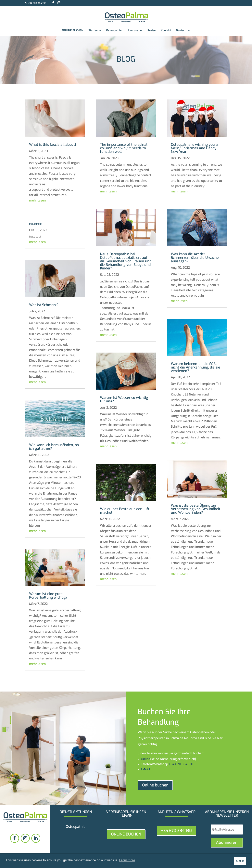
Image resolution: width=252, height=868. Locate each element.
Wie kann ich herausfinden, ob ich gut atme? (54, 447)
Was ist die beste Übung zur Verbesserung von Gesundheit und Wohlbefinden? (196, 509)
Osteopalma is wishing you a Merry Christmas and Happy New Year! (194, 148)
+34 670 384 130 (37, 3)
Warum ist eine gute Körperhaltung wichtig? (48, 596)
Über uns (133, 31)
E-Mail (146, 769)
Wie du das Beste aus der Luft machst (125, 511)
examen (36, 224)
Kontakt (166, 31)
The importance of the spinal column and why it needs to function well (124, 148)
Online (146, 759)
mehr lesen (37, 200)
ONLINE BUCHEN (73, 31)
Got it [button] (240, 861)
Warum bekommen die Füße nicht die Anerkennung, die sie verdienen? (195, 367)
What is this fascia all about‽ (53, 145)
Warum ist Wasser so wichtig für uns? (124, 399)
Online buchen (155, 785)
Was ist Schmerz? (44, 305)
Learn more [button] (127, 860)
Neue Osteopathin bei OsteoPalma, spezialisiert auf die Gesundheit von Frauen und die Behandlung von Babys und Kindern (126, 261)
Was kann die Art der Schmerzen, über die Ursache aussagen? (195, 258)
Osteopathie (114, 31)
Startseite (95, 31)
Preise (152, 31)
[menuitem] (183, 32)
